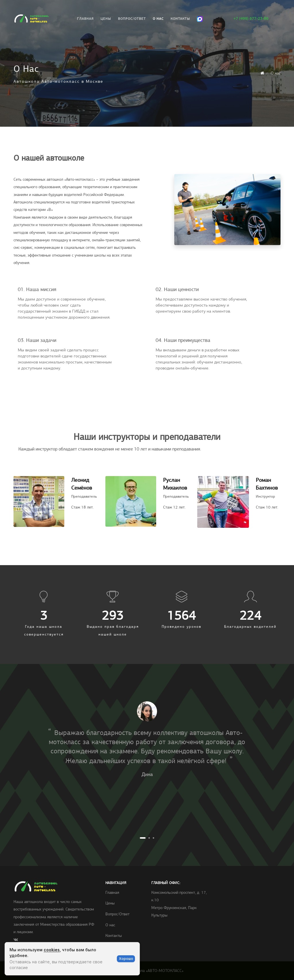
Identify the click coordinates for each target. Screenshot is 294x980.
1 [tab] (143, 838)
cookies (52, 950)
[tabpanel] (147, 742)
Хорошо (126, 959)
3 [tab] (153, 838)
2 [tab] (149, 838)
